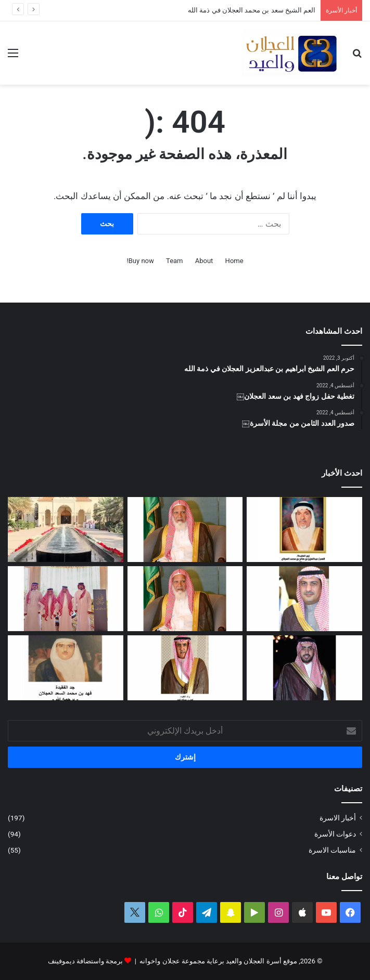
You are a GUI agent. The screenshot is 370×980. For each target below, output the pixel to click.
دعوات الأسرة (335, 834)
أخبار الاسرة (338, 818)
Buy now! (140, 261)
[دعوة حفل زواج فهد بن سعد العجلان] (304, 668)
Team (175, 261)
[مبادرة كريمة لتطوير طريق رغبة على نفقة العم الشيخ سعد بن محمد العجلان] (185, 599)
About (204, 261)
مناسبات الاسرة (332, 850)
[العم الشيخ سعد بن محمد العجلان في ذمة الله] (185, 530)
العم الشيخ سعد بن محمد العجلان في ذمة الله (252, 10)
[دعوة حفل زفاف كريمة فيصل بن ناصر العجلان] (304, 599)
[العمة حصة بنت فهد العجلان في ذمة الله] (304, 530)
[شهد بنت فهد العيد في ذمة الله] (185, 668)
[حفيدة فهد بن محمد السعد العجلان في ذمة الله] (66, 668)
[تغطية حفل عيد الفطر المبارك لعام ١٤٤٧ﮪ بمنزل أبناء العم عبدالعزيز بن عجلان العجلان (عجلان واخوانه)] (66, 530)
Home (234, 261)
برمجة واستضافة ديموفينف (85, 961)
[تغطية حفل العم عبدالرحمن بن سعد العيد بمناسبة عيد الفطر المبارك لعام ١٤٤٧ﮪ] (66, 599)
